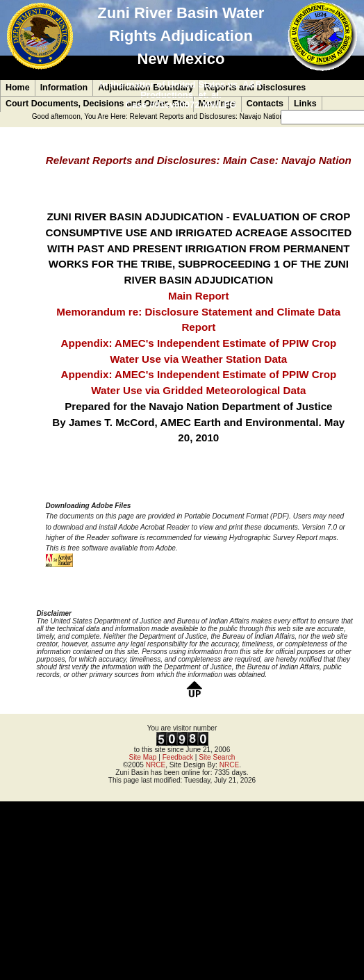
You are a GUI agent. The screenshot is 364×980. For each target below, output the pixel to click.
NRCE (156, 765)
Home (18, 88)
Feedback (178, 757)
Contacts (265, 104)
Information (64, 88)
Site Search (217, 757)
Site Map (143, 757)
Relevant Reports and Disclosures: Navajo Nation (206, 116)
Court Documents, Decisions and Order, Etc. (97, 104)
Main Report (198, 296)
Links (305, 104)
